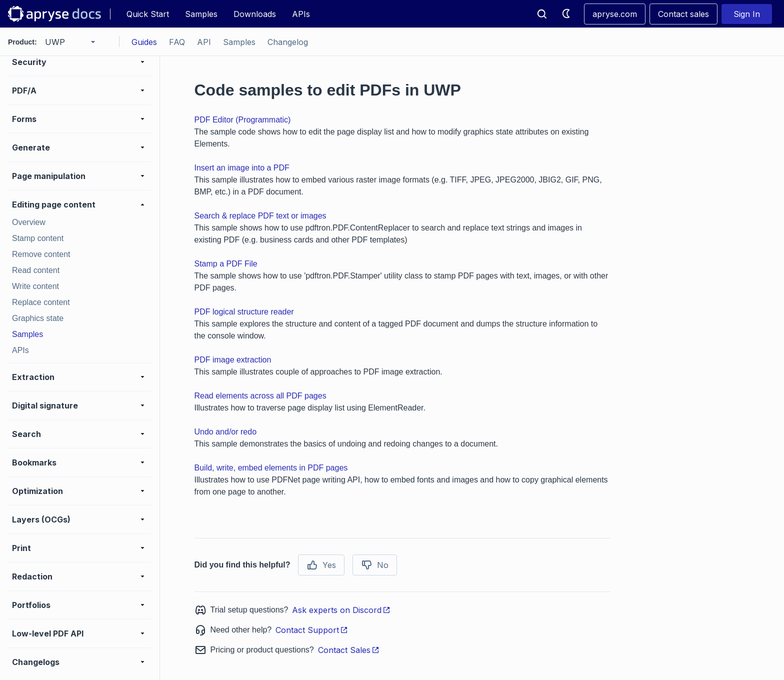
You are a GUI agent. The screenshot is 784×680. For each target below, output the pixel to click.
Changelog (288, 42)
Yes (321, 565)
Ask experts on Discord (341, 610)
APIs (301, 14)
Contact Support (312, 630)
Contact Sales (349, 650)
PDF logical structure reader (244, 312)
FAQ (177, 42)
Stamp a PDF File (226, 264)
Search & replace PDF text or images (260, 216)
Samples (201, 14)
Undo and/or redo (226, 432)
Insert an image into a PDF (242, 168)
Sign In (747, 14)
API (204, 42)
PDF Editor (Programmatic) (243, 120)
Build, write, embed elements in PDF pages (271, 468)
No (375, 565)
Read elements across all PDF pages (260, 396)
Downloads (255, 14)
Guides (144, 42)
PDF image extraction (233, 360)
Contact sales (683, 14)
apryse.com (615, 14)
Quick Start (148, 14)
